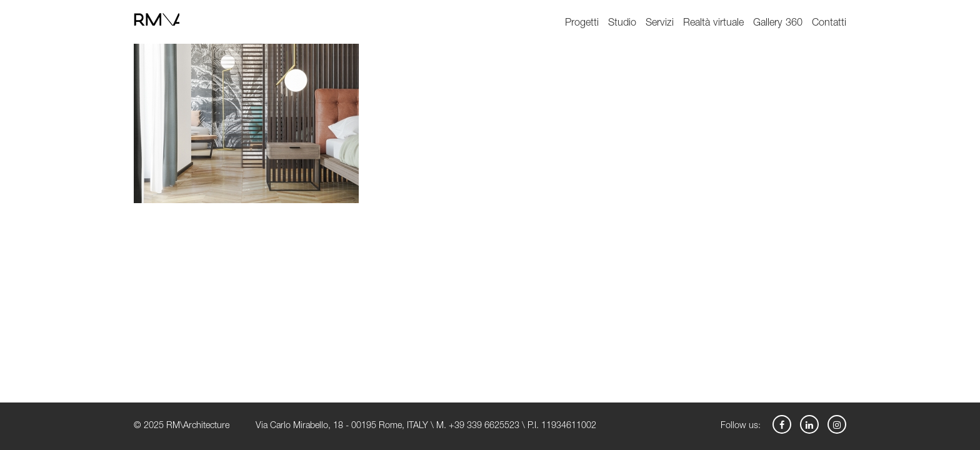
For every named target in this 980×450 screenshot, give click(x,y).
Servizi (660, 23)
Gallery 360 (778, 23)
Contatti (829, 23)
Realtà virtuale (713, 23)
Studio (622, 23)
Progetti (582, 23)
